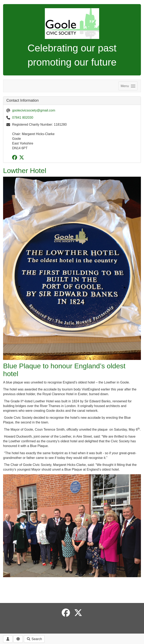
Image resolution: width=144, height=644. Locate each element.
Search (34, 639)
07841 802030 (23, 118)
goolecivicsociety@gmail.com (34, 110)
